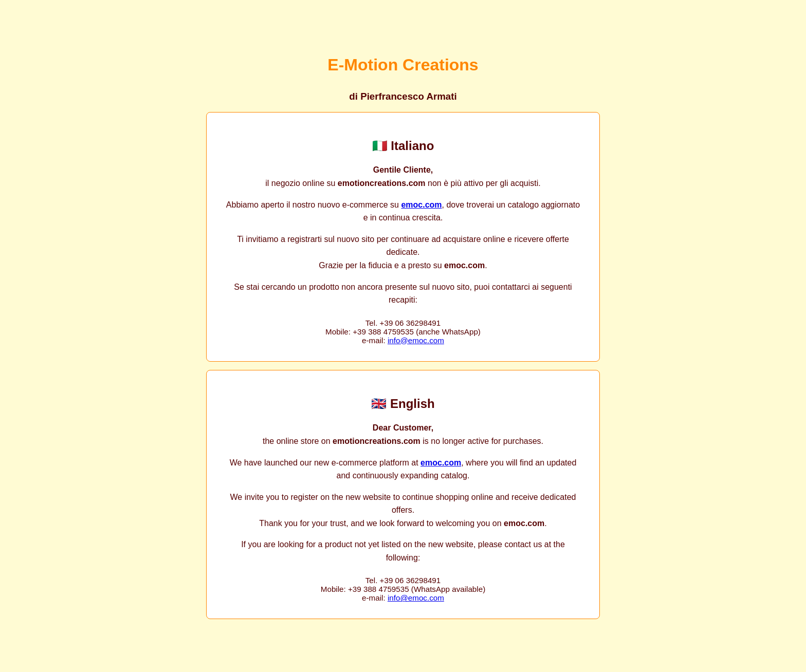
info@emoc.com (416, 340)
